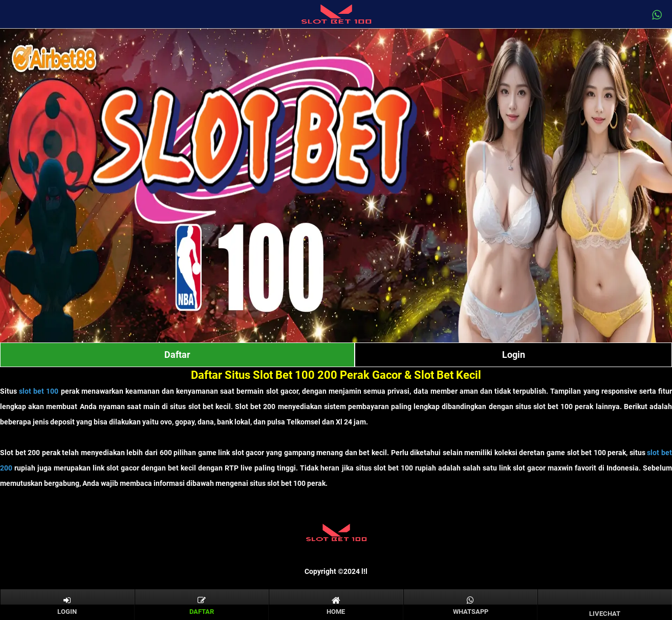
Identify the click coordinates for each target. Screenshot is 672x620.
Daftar (177, 355)
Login (514, 355)
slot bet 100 (39, 391)
